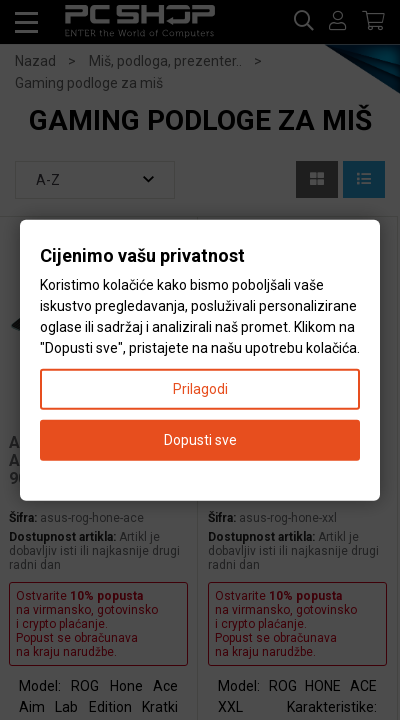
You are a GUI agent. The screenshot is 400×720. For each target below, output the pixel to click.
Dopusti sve (200, 439)
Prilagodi (200, 388)
